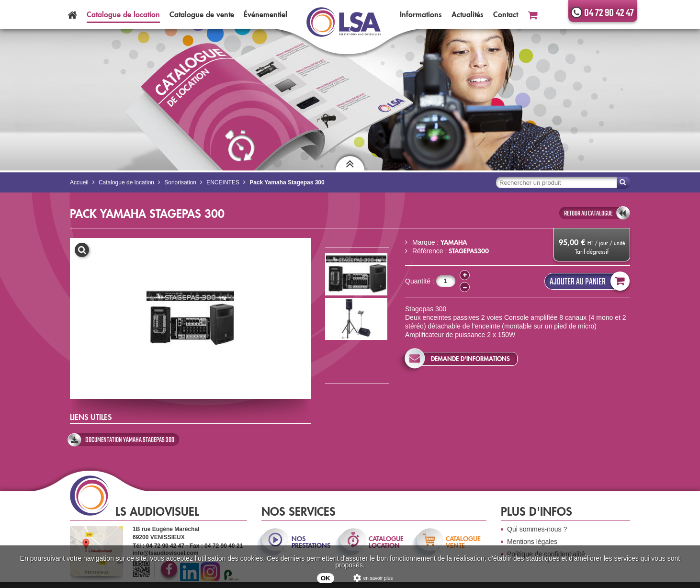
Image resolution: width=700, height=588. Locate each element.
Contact (506, 14)
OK (326, 578)
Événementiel (265, 14)
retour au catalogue (588, 214)
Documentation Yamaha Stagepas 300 (130, 440)
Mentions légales (532, 542)
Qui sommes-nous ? (537, 529)
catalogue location (386, 542)
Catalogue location (123, 14)
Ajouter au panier (587, 281)
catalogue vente (463, 542)
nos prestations (310, 542)
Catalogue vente (202, 14)
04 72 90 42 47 (609, 13)
